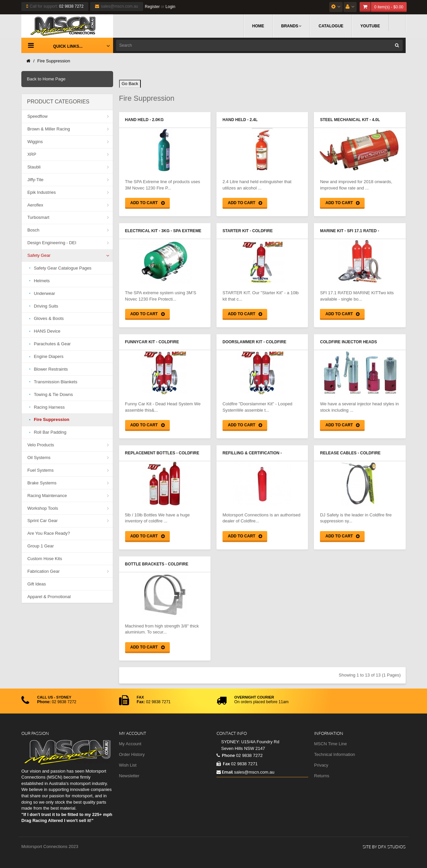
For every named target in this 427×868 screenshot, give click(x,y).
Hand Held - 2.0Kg (144, 120)
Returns (322, 776)
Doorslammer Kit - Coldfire (254, 342)
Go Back (130, 84)
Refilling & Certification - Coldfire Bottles (252, 454)
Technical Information (335, 754)
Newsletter (129, 776)
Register (152, 7)
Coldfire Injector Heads (348, 342)
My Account (130, 744)
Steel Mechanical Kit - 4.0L (350, 120)
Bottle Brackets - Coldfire (157, 564)
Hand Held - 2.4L (240, 120)
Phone (226, 755)
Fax (223, 764)
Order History (132, 754)
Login (170, 7)
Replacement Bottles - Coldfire (162, 453)
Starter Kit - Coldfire (248, 231)
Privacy (321, 765)
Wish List (128, 765)
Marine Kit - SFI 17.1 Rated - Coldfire (349, 232)
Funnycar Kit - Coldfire (152, 342)
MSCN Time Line (331, 744)
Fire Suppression (54, 61)
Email (225, 772)
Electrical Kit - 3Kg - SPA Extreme (163, 231)
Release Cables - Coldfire (350, 453)
